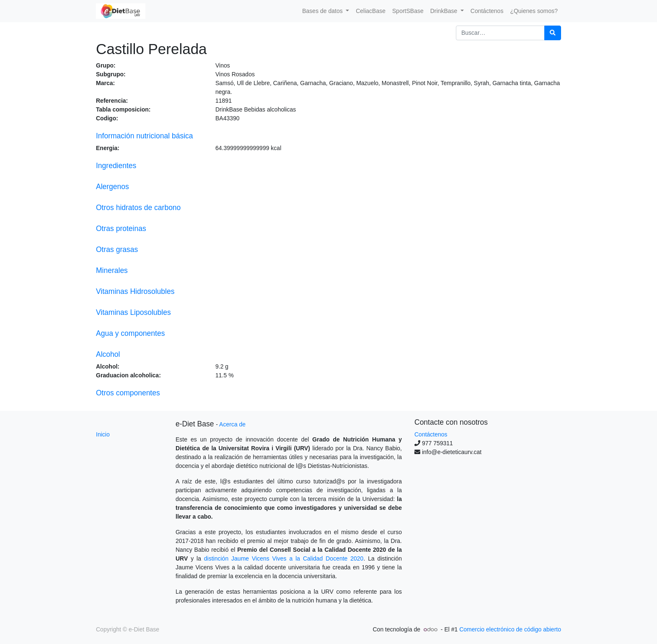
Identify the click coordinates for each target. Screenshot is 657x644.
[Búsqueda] (553, 33)
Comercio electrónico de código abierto (510, 629)
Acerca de (232, 424)
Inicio (103, 434)
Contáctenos (431, 434)
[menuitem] (371, 11)
